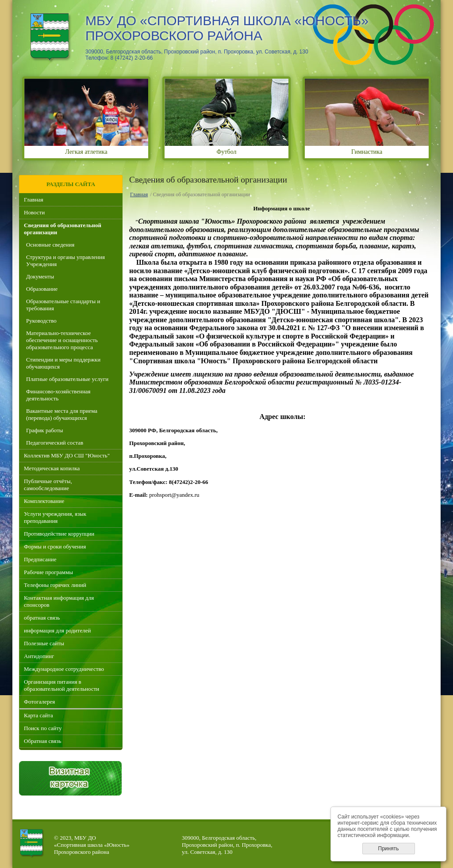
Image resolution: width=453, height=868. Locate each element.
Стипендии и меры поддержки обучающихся (63, 363)
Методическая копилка (52, 468)
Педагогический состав (55, 443)
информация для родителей (57, 630)
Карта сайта (38, 715)
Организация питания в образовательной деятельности (61, 685)
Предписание (40, 559)
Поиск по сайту (43, 728)
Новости (34, 212)
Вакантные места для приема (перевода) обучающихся (62, 414)
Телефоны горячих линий (55, 585)
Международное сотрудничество (64, 669)
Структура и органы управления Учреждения (65, 261)
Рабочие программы (48, 572)
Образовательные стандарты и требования (63, 305)
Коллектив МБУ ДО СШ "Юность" (67, 455)
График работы (45, 430)
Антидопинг (39, 656)
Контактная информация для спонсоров (59, 601)
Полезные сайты (44, 643)
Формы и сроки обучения (55, 546)
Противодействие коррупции (59, 534)
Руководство (41, 321)
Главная (34, 200)
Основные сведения (50, 245)
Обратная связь (42, 741)
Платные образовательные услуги (67, 379)
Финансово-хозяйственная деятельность (58, 395)
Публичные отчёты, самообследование (48, 485)
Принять (389, 849)
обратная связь (42, 618)
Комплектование (44, 501)
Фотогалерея (39, 702)
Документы (40, 276)
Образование (42, 289)
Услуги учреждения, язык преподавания (55, 517)
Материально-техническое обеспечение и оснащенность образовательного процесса (62, 340)
